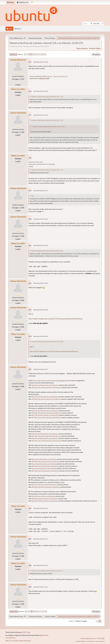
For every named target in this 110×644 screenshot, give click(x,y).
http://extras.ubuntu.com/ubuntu (43, 496)
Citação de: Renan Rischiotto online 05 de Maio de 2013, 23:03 (47, 251)
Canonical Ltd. (11, 638)
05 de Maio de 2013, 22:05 (41, 115)
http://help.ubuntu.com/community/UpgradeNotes (51, 380)
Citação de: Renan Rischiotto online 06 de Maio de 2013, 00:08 (47, 342)
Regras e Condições (87, 641)
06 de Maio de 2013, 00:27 (41, 539)
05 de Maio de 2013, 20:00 (41, 91)
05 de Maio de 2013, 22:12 (41, 191)
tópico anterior (82, 48)
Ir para (71, 621)
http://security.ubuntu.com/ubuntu (44, 459)
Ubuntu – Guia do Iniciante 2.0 (57, 76)
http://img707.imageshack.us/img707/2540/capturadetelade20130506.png (55, 319)
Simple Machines (25, 641)
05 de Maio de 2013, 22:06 (36, 162)
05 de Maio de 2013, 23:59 (41, 283)
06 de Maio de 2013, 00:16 (41, 336)
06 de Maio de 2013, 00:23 (41, 508)
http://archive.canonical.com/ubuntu (44, 485)
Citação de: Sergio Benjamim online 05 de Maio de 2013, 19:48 (47, 97)
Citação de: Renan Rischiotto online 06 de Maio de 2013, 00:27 (47, 571)
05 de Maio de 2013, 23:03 (41, 219)
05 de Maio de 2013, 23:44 (41, 245)
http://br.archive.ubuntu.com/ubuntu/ (45, 385)
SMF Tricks (26, 632)
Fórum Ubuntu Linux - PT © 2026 (93, 638)
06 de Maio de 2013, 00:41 (41, 565)
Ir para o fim (13, 54)
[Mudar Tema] (32, 2)
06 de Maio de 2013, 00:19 (41, 369)
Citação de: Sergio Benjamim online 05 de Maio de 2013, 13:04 (47, 120)
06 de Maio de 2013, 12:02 (41, 587)
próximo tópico (95, 48)
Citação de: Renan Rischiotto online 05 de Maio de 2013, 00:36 (49, 127)
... (39, 54)
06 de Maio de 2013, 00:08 (41, 310)
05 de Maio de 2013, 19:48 (41, 62)
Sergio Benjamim (19, 60)
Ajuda (78, 641)
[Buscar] (91, 24)
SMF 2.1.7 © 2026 (12, 641)
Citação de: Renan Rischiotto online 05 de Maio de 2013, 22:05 (47, 170)
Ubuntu (44, 635)
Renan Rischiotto (19, 113)
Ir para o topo (14, 611)
